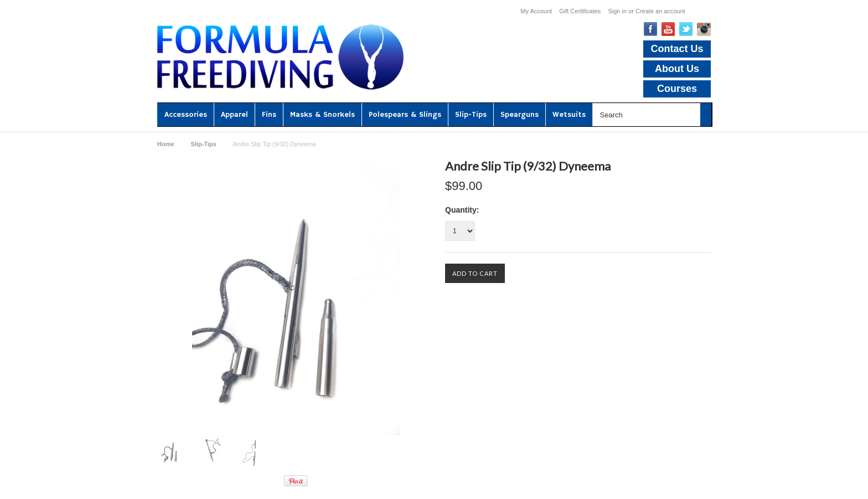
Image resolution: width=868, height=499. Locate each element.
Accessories (186, 115)
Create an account (660, 11)
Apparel (234, 115)
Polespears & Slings (405, 115)
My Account (536, 11)
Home (166, 144)
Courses (677, 89)
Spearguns (520, 115)
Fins (269, 115)
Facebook (651, 29)
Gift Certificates (580, 11)
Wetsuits (569, 115)
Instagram (704, 29)
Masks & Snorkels (322, 115)
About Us (677, 69)
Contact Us (677, 49)
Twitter (686, 29)
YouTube (668, 29)
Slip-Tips (471, 115)
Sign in (617, 11)
